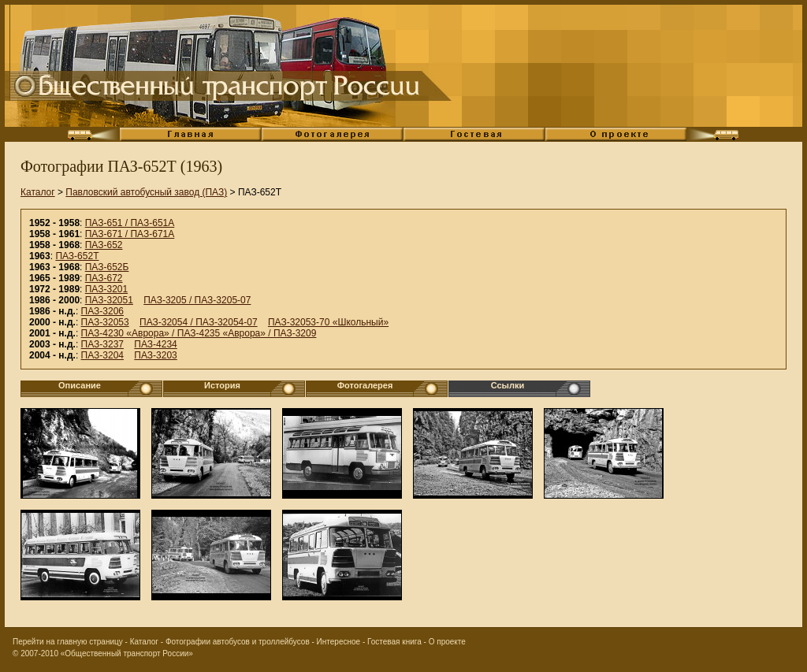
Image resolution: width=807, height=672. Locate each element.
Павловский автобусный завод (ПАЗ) (146, 192)
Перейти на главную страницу (68, 642)
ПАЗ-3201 (106, 289)
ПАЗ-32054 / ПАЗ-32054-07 (199, 322)
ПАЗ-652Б (107, 267)
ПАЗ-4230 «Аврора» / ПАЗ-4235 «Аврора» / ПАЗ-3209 (199, 333)
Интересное (339, 642)
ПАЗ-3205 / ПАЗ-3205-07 (197, 300)
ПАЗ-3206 (102, 311)
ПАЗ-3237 (102, 344)
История (222, 385)
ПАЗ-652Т (77, 256)
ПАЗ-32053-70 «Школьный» (328, 322)
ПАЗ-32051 (109, 300)
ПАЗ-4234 (155, 344)
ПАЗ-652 (104, 245)
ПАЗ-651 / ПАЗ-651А (130, 223)
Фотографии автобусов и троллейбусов (238, 642)
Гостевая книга (394, 642)
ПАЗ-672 (104, 278)
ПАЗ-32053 (105, 322)
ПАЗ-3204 (102, 355)
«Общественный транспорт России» (127, 653)
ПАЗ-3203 (155, 355)
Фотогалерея (365, 385)
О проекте (447, 642)
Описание (80, 385)
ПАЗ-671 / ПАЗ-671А (130, 234)
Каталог (38, 192)
